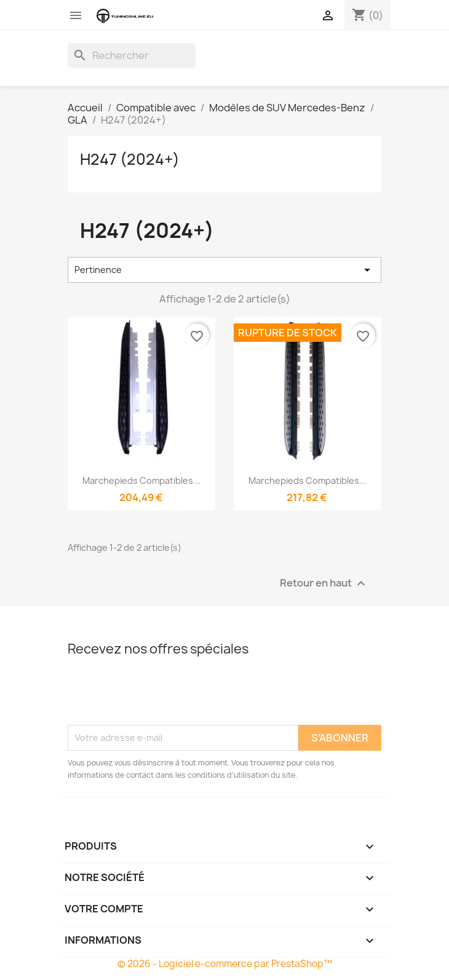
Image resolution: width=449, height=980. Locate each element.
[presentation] (161, 695)
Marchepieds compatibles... (141, 480)
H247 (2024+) (130, 159)
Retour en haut (324, 583)
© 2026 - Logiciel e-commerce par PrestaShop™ (225, 964)
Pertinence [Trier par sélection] (224, 270)
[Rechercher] (132, 55)
